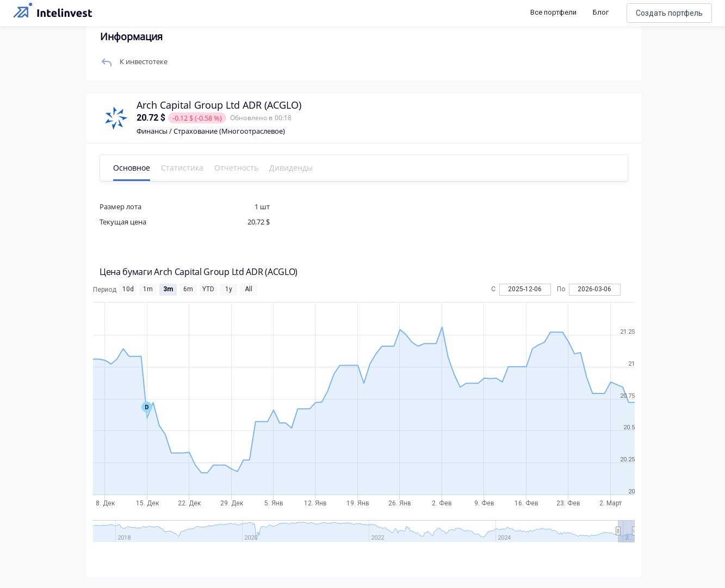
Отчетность (252, 168)
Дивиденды (306, 168)
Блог (601, 12)
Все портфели (553, 12)
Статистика (197, 168)
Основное (147, 168)
